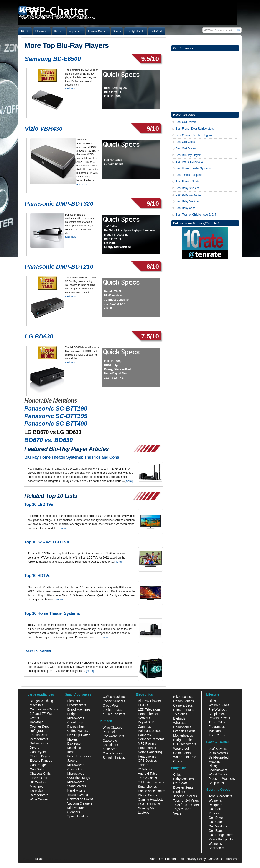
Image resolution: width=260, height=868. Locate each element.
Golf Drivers (217, 818)
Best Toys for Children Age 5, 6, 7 (196, 215)
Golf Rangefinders (221, 835)
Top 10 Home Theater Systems (52, 613)
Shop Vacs (216, 783)
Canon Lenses (184, 701)
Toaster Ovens (77, 795)
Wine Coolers (39, 799)
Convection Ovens (80, 799)
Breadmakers (77, 705)
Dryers (34, 748)
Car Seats (180, 783)
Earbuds (179, 718)
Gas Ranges (39, 765)
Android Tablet (148, 774)
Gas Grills (37, 769)
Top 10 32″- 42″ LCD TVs (47, 542)
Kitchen (59, 31)
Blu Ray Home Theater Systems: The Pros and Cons (72, 457)
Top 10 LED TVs (39, 504)
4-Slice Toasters (114, 714)
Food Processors (79, 756)
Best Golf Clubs (185, 142)
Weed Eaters (218, 774)
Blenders (73, 701)
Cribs (177, 774)
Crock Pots (110, 705)
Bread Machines (79, 709)
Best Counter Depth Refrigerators (196, 135)
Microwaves (76, 765)
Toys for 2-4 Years (186, 800)
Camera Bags (183, 705)
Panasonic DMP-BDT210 (59, 267)
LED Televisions (149, 709)
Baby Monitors (183, 779)
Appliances (76, 31)
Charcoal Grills (40, 774)
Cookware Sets (113, 736)
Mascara (215, 731)
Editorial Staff (175, 859)
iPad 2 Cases (147, 778)
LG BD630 (39, 336)
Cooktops (37, 722)
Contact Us (215, 859)
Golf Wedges (218, 826)
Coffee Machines (115, 697)
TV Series (180, 714)
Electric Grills (39, 778)
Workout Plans (219, 705)
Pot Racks (110, 732)
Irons (71, 752)
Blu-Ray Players (149, 701)
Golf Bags (215, 831)
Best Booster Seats (187, 182)
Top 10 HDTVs (37, 576)
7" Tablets (145, 769)
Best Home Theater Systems (193, 168)
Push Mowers (218, 753)
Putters (214, 813)
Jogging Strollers (185, 796)
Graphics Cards (184, 731)
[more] (129, 481)
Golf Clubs (216, 822)
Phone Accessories (152, 791)
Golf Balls (215, 809)
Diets (212, 701)
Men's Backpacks (221, 839)
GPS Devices (147, 761)
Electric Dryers (40, 756)
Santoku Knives (114, 758)
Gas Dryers (38, 752)
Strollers (179, 792)
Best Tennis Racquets (189, 175)
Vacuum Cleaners (80, 803)
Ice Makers (38, 791)
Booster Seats (183, 787)
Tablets (143, 765)
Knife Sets (110, 749)
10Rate (25, 31)
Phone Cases (148, 795)
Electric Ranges (41, 761)
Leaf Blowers (218, 749)
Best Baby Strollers (187, 188)
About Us (156, 859)
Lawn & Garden (98, 31)
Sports (117, 31)
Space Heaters (78, 816)
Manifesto (232, 859)
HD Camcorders (185, 744)
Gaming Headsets (151, 800)
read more (71, 88)
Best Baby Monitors (188, 201)
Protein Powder (219, 718)
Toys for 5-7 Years (186, 805)
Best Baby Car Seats (188, 195)
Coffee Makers (78, 731)
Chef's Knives (112, 753)
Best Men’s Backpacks (190, 162)
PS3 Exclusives (149, 804)
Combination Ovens (44, 709)
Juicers (72, 761)
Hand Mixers (76, 790)
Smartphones (147, 787)
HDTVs (143, 705)
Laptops (144, 813)
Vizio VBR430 (44, 129)
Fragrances (217, 727)
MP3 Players (147, 743)
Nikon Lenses (183, 697)
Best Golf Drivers (186, 122)
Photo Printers (183, 710)
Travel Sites (217, 722)
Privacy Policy (196, 859)
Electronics (42, 31)
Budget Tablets (184, 740)
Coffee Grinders (114, 701)
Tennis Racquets (220, 796)
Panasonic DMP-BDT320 (59, 204)
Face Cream (217, 735)
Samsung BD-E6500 (53, 59)
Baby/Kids (157, 31)
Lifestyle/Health (136, 31)
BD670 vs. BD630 (48, 440)
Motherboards (183, 735)
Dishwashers (39, 743)
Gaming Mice (147, 808)
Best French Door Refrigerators (195, 129)
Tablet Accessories (151, 782)
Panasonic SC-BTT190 (56, 408)
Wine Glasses (112, 728)
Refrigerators (39, 795)
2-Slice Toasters (114, 710)
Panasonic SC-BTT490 (56, 424)
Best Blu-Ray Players (189, 155)
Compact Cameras (151, 739)
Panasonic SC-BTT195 (56, 416)
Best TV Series (38, 651)
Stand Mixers (76, 786)
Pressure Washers (222, 779)
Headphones (147, 748)
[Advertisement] (205, 81)
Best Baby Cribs (186, 208)
